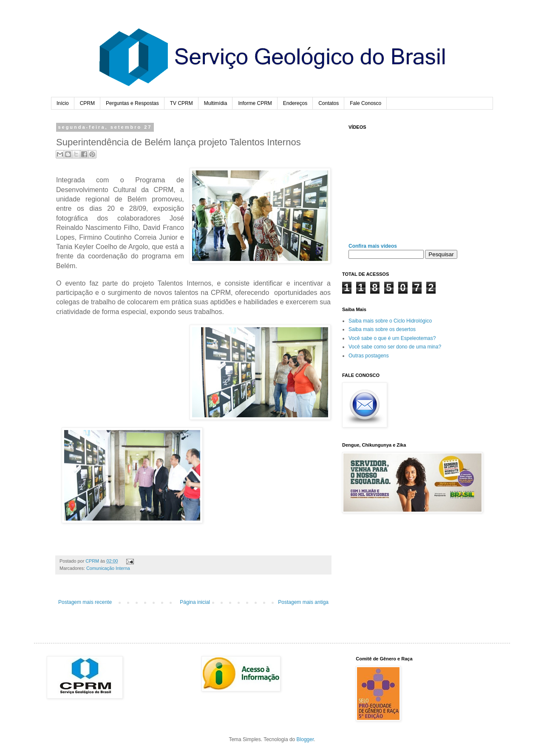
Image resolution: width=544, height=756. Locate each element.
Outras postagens (369, 356)
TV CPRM (181, 103)
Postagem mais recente (85, 602)
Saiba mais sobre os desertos (382, 329)
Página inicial (195, 602)
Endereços (295, 103)
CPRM (87, 103)
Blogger (305, 739)
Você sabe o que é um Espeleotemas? (392, 338)
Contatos (329, 103)
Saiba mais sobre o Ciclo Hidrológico (390, 321)
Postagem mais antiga (303, 602)
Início (63, 103)
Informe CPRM (255, 103)
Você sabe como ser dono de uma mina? (395, 347)
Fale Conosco (365, 103)
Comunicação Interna (108, 568)
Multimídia (216, 103)
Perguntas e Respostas (132, 103)
